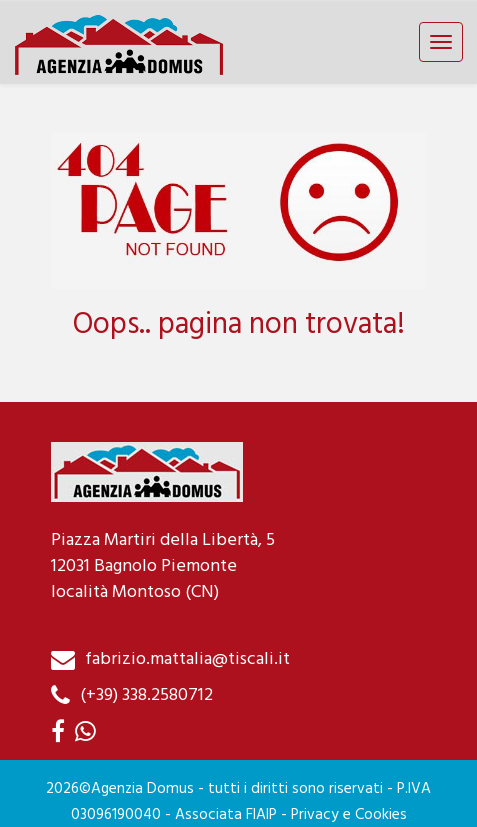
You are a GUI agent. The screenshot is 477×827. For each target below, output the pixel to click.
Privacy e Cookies (349, 815)
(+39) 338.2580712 (146, 695)
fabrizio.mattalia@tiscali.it (187, 659)
